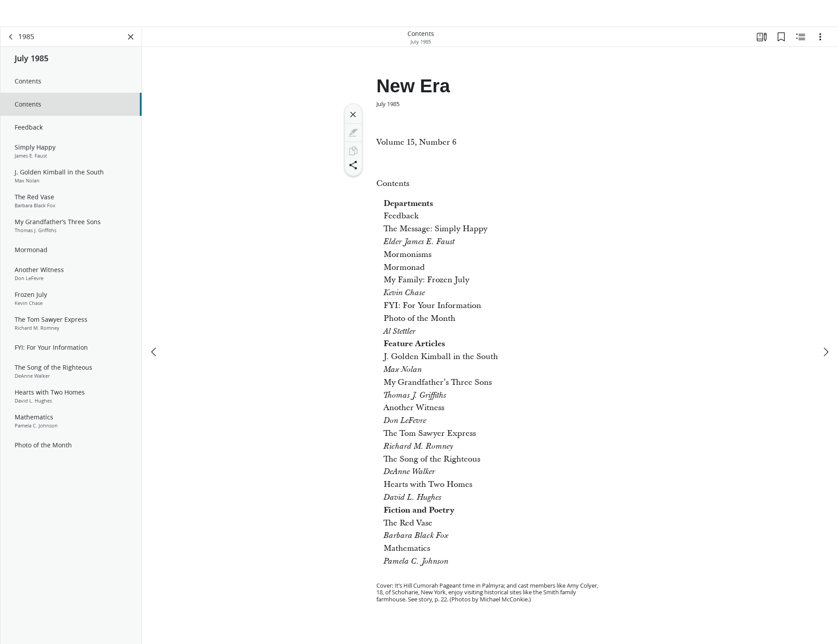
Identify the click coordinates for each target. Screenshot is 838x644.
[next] (826, 331)
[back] (11, 43)
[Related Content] (801, 43)
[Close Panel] (131, 43)
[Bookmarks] (781, 43)
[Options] (820, 43)
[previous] (154, 331)
